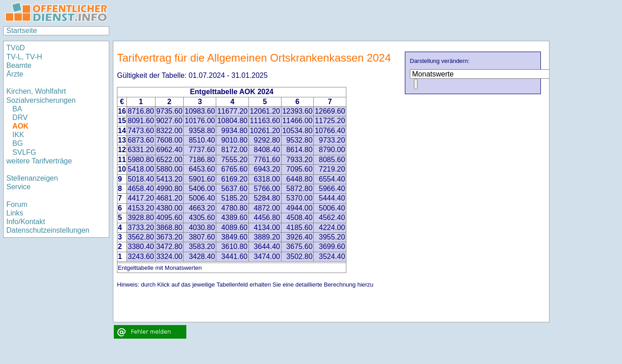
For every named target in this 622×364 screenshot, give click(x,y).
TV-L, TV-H (24, 57)
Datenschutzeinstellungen (48, 230)
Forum (17, 204)
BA (17, 109)
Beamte (19, 65)
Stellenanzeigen (32, 178)
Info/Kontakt (26, 222)
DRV (20, 117)
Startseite (22, 31)
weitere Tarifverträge (39, 161)
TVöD (16, 48)
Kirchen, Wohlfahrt (36, 91)
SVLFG (24, 152)
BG (17, 143)
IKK (18, 135)
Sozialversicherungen (41, 100)
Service (18, 187)
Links (15, 213)
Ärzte (15, 74)
